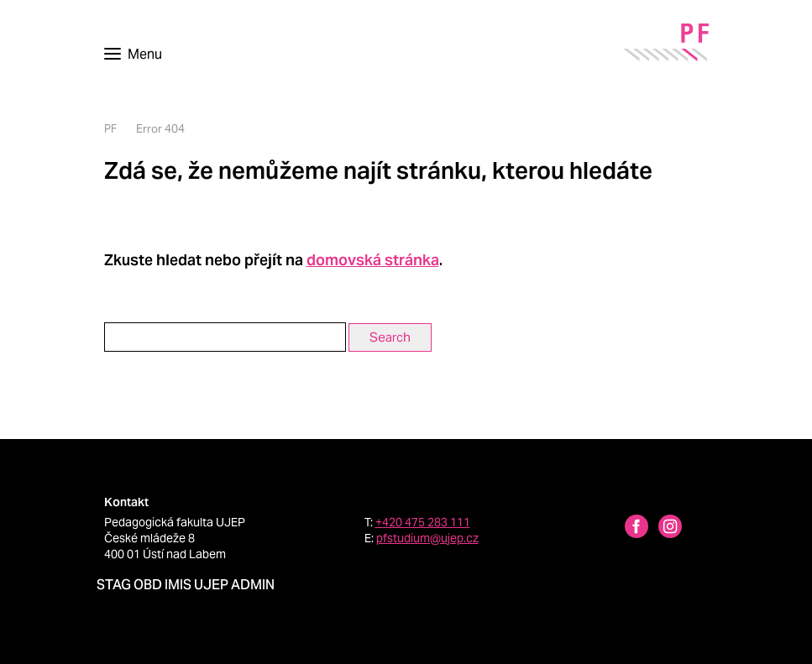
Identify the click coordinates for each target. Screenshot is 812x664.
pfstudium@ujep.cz (427, 538)
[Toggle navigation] (133, 55)
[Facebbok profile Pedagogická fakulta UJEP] (626, 528)
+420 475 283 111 (423, 522)
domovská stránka (373, 260)
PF (110, 129)
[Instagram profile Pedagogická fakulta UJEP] (660, 528)
